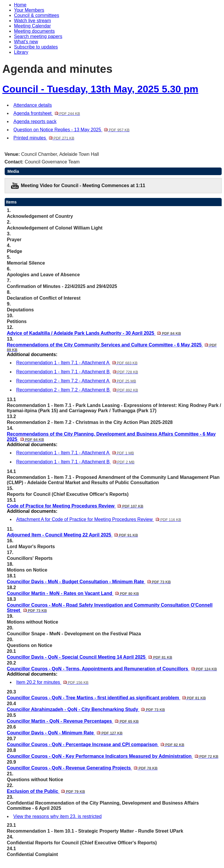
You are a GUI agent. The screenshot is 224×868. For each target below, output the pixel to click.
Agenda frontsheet (47, 113)
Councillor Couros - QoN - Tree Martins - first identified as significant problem (106, 698)
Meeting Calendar (32, 26)
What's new (26, 42)
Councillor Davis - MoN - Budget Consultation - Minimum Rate (89, 582)
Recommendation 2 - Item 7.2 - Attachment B (77, 390)
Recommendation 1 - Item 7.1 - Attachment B (77, 372)
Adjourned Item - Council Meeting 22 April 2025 (73, 535)
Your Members (29, 10)
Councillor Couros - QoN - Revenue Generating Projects (82, 768)
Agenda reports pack (35, 121)
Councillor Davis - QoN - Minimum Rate (65, 733)
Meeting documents (34, 31)
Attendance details (33, 105)
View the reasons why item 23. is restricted (58, 816)
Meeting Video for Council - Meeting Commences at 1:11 (83, 185)
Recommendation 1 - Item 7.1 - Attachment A (77, 363)
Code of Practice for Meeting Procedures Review (75, 506)
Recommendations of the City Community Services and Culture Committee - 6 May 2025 (112, 347)
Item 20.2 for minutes (52, 682)
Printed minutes (44, 138)
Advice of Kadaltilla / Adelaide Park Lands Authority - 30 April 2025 (94, 333)
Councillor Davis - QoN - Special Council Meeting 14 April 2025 (90, 657)
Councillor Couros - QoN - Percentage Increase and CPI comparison (96, 744)
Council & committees (37, 15)
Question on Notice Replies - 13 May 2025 (71, 130)
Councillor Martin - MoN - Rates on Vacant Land (73, 593)
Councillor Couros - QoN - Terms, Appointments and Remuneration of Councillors (112, 669)
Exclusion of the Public (46, 791)
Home (20, 5)
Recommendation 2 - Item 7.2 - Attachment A (76, 381)
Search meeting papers (38, 36)
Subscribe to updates (36, 47)
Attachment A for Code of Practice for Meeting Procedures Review (99, 519)
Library (21, 52)
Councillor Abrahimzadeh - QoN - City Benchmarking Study (86, 709)
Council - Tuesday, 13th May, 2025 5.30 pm (100, 89)
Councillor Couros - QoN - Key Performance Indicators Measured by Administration (113, 756)
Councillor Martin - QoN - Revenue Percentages (73, 721)
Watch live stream (33, 21)
